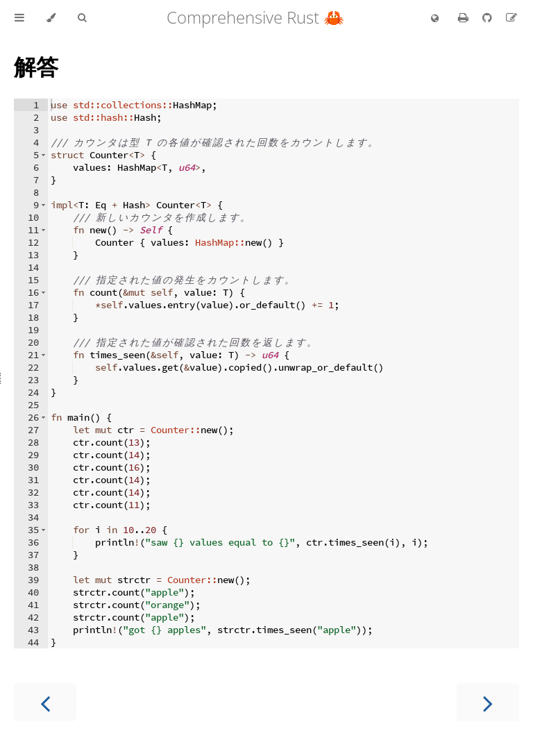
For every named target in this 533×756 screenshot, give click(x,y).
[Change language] (435, 19)
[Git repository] (489, 17)
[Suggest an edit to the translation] (511, 17)
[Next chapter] (488, 702)
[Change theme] (51, 18)
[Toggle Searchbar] (82, 18)
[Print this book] (465, 17)
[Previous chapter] (45, 702)
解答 (36, 66)
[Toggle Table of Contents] (19, 18)
